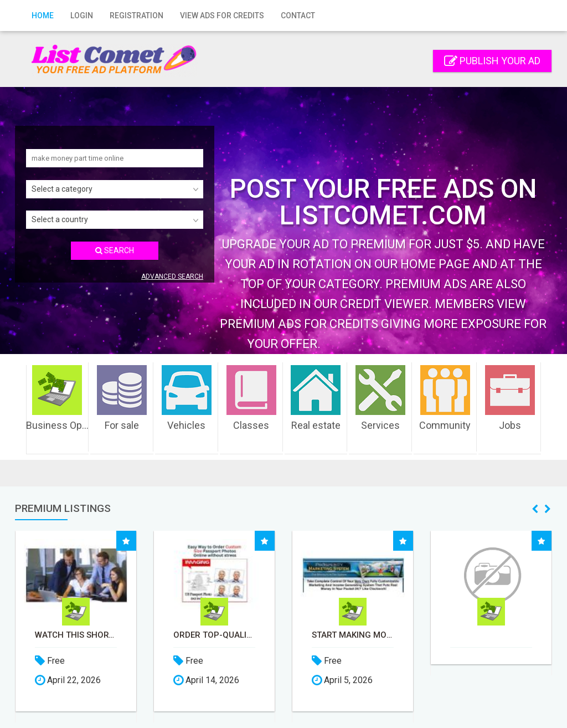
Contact (298, 16)
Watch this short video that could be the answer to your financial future (108, 635)
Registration (136, 16)
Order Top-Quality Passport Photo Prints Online (246, 635)
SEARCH (115, 250)
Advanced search (172, 276)
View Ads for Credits (222, 16)
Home (43, 16)
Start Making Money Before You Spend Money (385, 635)
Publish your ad (492, 61)
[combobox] (115, 189)
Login (82, 16)
